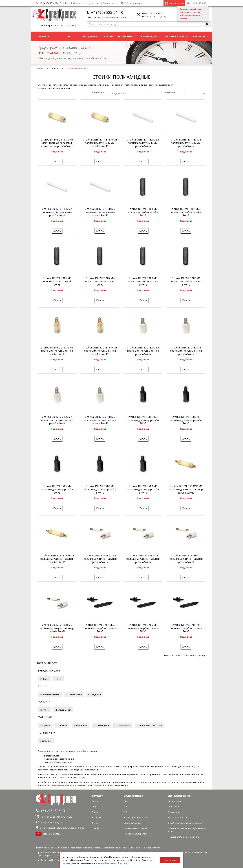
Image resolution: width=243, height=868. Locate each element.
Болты (95, 801)
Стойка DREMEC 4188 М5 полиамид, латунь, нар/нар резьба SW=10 (57, 628)
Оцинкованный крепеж (135, 828)
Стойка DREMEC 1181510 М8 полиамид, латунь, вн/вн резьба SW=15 (100, 143)
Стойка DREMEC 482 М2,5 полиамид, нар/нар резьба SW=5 (100, 628)
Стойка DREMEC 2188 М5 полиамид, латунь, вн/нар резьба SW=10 (100, 420)
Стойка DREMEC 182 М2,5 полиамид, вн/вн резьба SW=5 (186, 212)
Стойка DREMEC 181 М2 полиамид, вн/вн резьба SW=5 (143, 212)
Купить (57, 162)
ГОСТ (59, 679)
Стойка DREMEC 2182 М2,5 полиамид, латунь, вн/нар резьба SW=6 (143, 351)
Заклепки (97, 817)
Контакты (199, 36)
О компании (127, 36)
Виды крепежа (133, 796)
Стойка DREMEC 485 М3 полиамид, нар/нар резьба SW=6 (143, 628)
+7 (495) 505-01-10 (50, 3)
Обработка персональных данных (185, 823)
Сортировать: (99, 93)
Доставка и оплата (176, 36)
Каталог (97, 796)
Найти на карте (107, 3)
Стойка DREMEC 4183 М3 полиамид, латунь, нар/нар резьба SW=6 (143, 559)
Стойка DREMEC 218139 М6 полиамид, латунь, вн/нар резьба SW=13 (57, 351)
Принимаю (170, 860)
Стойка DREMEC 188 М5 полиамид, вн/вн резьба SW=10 (143, 281)
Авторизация (175, 801)
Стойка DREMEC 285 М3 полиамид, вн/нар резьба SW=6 (186, 420)
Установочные (74, 694)
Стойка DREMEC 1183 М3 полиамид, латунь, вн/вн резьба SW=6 (186, 143)
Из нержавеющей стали (149, 725)
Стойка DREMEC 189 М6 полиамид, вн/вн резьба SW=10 (186, 281)
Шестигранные (63, 710)
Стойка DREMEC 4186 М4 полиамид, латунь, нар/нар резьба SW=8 (186, 559)
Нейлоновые (81, 725)
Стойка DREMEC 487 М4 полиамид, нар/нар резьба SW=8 (186, 628)
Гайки (95, 812)
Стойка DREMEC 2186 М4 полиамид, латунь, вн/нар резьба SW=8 (57, 420)
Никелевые (46, 741)
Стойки (54, 68)
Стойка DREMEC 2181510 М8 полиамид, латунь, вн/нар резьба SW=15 (100, 351)
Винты (95, 807)
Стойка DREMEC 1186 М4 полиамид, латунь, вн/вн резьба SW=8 (57, 212)
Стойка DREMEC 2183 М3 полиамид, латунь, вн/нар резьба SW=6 (186, 351)
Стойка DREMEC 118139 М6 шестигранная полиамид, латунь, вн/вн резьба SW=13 (57, 143)
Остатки (108, 36)
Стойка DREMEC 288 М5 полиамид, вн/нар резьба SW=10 (100, 489)
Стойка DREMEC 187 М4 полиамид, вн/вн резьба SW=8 (100, 281)
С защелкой (95, 694)
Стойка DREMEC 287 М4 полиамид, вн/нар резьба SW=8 (57, 489)
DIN (125, 801)
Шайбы (96, 828)
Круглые (44, 710)
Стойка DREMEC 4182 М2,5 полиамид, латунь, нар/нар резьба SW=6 (100, 559)
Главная (39, 68)
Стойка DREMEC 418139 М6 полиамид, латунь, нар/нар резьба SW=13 (186, 489)
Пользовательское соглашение (184, 837)
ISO (125, 812)
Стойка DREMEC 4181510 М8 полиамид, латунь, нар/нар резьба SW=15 (57, 559)
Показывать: (171, 93)
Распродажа (90, 36)
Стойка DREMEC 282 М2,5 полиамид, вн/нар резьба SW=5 (143, 420)
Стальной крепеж (133, 823)
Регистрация (174, 807)
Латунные (45, 725)
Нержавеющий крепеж (135, 834)
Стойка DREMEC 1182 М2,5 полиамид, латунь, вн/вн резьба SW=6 (143, 143)
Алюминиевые (101, 725)
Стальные (62, 725)
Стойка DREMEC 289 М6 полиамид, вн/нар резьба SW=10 (143, 489)
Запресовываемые (50, 694)
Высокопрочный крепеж (136, 817)
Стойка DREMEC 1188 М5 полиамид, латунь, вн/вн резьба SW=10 (100, 212)
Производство (150, 36)
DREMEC (44, 679)
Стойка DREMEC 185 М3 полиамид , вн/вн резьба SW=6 (57, 281)
